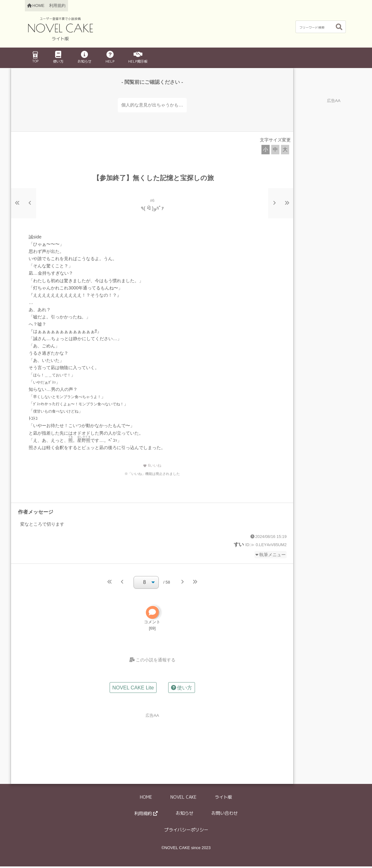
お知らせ (84, 57)
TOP (35, 57)
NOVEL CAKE (183, 798)
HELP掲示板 (138, 57)
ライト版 (223, 798)
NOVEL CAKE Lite (133, 689)
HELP (110, 57)
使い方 (58, 57)
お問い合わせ (225, 815)
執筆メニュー (272, 555)
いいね (152, 465)
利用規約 (57, 6)
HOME (146, 798)
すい (239, 544)
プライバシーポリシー (186, 831)
